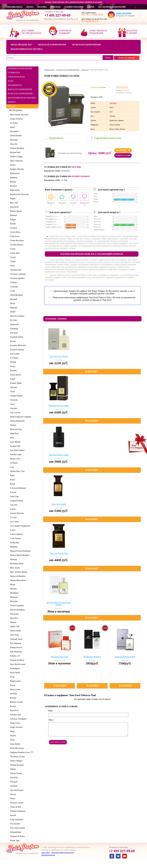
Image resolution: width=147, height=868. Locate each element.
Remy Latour (15, 689)
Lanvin (12, 509)
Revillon (13, 694)
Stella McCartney (16, 748)
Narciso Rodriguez (17, 610)
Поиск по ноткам (127, 58)
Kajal (12, 475)
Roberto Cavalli (16, 702)
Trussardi (13, 782)
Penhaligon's (15, 668)
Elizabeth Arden (16, 337)
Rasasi (12, 685)
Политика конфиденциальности (63, 852)
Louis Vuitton (15, 538)
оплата (30, 7)
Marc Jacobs (14, 568)
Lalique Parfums (16, 501)
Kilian (12, 484)
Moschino (14, 601)
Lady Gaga (14, 496)
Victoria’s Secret (16, 803)
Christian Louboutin (17, 274)
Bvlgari (13, 220)
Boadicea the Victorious (19, 194)
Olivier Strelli (15, 631)
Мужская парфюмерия (87, 45)
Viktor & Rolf (15, 807)
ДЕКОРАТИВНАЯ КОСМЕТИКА (22, 98)
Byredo (12, 224)
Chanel (12, 261)
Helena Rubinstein (17, 421)
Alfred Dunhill (15, 136)
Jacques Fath (15, 446)
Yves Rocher (15, 824)
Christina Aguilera (17, 278)
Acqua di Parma (16, 119)
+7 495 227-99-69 (57, 15)
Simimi (12, 736)
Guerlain (13, 408)
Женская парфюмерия (52, 45)
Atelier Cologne (16, 157)
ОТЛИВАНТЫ (14, 73)
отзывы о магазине (74, 7)
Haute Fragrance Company (20, 417)
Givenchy (13, 400)
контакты (55, 7)
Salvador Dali (15, 715)
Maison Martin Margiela (19, 555)
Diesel (12, 303)
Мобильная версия (48, 855)
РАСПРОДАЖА (16, 110)
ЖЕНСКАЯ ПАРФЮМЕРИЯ (20, 89)
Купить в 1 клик (123, 155)
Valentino (13, 786)
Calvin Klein (15, 232)
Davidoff (13, 299)
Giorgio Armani (16, 396)
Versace (13, 794)
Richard (13, 698)
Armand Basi (15, 152)
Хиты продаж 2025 (21, 45)
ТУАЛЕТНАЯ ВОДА (16, 77)
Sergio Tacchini (16, 727)
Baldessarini (14, 173)
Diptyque (13, 308)
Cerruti (12, 257)
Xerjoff (12, 815)
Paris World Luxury (17, 664)
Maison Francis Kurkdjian (20, 551)
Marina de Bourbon (17, 576)
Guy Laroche (15, 413)
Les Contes (14, 522)
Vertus (12, 799)
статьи (91, 7)
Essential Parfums (17, 350)
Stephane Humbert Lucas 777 (21, 752)
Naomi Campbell (16, 606)
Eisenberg (14, 329)
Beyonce (13, 186)
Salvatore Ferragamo (18, 719)
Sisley (12, 740)
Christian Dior (15, 270)
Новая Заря (14, 841)
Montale (13, 589)
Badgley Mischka (16, 169)
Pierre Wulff (14, 673)
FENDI (12, 362)
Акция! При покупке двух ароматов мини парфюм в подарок (73, 2)
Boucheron (14, 207)
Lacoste (13, 492)
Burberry (13, 215)
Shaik (12, 731)
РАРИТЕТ (12, 102)
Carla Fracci (14, 236)
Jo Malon (13, 463)
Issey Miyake (15, 442)
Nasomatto (14, 614)
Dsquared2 (14, 324)
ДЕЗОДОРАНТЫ (15, 85)
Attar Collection (16, 161)
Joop (11, 467)
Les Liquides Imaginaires (20, 526)
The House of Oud (17, 757)
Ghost (12, 392)
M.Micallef (14, 543)
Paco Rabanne (15, 643)
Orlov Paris (14, 635)
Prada (12, 677)
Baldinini (13, 178)
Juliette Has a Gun (17, 471)
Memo (12, 585)
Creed (12, 291)
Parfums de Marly (17, 660)
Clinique (13, 282)
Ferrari (12, 366)
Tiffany (12, 769)
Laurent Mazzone (16, 513)
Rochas (12, 706)
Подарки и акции (132, 32)
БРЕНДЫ (11, 106)
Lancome (13, 505)
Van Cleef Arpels (16, 790)
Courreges (14, 287)
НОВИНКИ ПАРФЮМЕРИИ (20, 68)
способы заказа (14, 7)
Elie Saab (13, 333)
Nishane (13, 622)
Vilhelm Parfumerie (17, 811)
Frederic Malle (15, 383)
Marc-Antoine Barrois (18, 572)
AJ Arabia (14, 123)
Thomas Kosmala (16, 765)
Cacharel (13, 228)
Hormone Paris (15, 429)
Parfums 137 (15, 656)
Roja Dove (14, 710)
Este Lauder (14, 354)
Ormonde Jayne (16, 639)
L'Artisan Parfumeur (18, 488)
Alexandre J (14, 131)
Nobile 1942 (14, 627)
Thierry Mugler (16, 761)
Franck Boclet (15, 375)
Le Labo (13, 517)
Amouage (13, 140)
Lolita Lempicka (16, 534)
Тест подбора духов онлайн (112, 7)
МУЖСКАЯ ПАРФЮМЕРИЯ (20, 94)
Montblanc (14, 593)
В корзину (123, 150)
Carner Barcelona (16, 240)
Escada (12, 341)
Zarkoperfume (15, 832)
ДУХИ (10, 81)
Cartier (12, 249)
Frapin (12, 379)
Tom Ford (13, 778)
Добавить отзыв (58, 742)
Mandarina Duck (16, 564)
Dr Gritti (13, 320)
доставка (42, 7)
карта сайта (46, 852)
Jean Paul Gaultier (17, 450)
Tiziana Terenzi (16, 773)
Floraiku (13, 371)
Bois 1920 (14, 203)
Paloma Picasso (16, 648)
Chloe (12, 266)
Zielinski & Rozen (17, 836)
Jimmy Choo (15, 459)
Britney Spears (15, 211)
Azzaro (12, 165)
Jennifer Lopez (15, 454)
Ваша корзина (124, 13)
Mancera (13, 559)
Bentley (13, 182)
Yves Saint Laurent (17, 828)
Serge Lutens (15, 723)
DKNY (12, 312)
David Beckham (16, 295)
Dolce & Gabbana (17, 316)
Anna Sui (13, 144)
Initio (12, 438)
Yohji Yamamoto (16, 820)
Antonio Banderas (17, 148)
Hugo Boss (14, 434)
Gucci (12, 404)
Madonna (13, 547)
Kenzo (12, 480)
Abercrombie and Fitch (19, 115)
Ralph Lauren (15, 681)
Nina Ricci (14, 618)
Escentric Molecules (18, 345)
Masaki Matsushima (17, 580)
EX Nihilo (14, 358)
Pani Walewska (16, 652)
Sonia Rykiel (15, 744)
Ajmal (12, 127)
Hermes (13, 425)
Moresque (14, 597)
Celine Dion (14, 253)
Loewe (12, 530)
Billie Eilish (14, 190)
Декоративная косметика (27, 49)
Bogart (12, 199)
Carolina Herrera (16, 245)
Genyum (13, 387)
